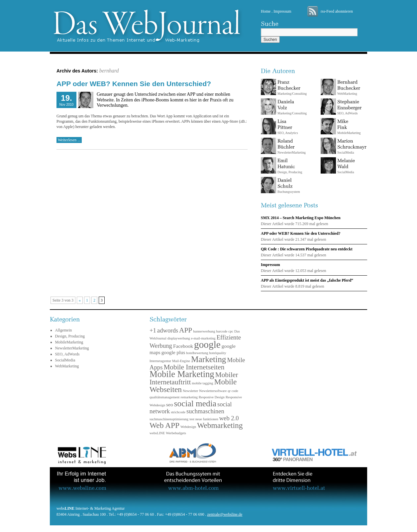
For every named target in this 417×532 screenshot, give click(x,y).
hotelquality (218, 353)
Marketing (209, 359)
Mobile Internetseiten (194, 367)
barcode (222, 331)
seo (170, 404)
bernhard (109, 71)
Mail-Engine (181, 361)
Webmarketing (220, 425)
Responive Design (212, 397)
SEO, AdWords (350, 107)
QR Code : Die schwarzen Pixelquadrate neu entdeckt (307, 249)
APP (186, 330)
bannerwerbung (204, 331)
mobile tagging (202, 383)
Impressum (282, 11)
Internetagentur (160, 361)
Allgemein (64, 330)
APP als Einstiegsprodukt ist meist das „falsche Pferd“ (307, 280)
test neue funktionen (204, 419)
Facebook (183, 346)
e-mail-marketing (203, 338)
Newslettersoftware (213, 391)
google (207, 344)
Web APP (164, 425)
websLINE (157, 433)
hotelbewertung (197, 353)
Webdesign (188, 427)
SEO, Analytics (288, 127)
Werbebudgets (176, 433)
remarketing (189, 397)
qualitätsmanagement (165, 397)
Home (266, 11)
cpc (231, 331)
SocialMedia (352, 146)
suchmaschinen (205, 411)
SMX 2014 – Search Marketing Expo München (301, 218)
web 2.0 (229, 418)
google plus (173, 352)
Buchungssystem (289, 186)
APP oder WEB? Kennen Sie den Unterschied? (134, 84)
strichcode (178, 412)
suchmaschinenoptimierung (169, 419)
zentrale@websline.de (225, 514)
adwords (168, 330)
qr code (233, 391)
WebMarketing (349, 88)
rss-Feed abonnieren (337, 11)
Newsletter (190, 391)
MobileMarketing (69, 342)
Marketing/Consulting (292, 88)
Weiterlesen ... (69, 140)
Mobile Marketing (182, 374)
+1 (153, 330)
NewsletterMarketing (292, 146)
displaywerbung (179, 338)
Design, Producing (290, 166)
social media (195, 403)
